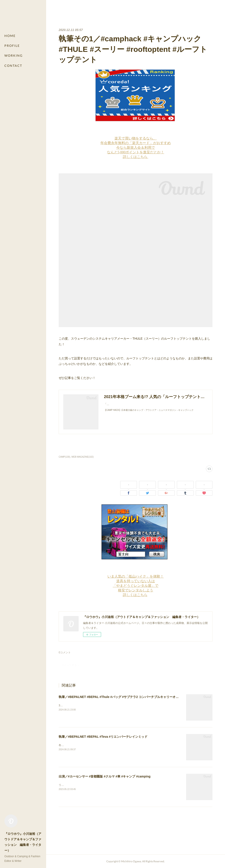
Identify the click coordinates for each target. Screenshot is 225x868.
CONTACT (13, 66)
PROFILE (12, 46)
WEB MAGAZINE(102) (83, 457)
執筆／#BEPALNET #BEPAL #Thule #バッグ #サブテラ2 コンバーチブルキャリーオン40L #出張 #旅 (128, 697)
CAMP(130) (64, 457)
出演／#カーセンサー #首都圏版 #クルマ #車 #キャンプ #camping (105, 776)
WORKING (14, 55)
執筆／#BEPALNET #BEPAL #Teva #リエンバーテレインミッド (103, 737)
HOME (10, 36)
